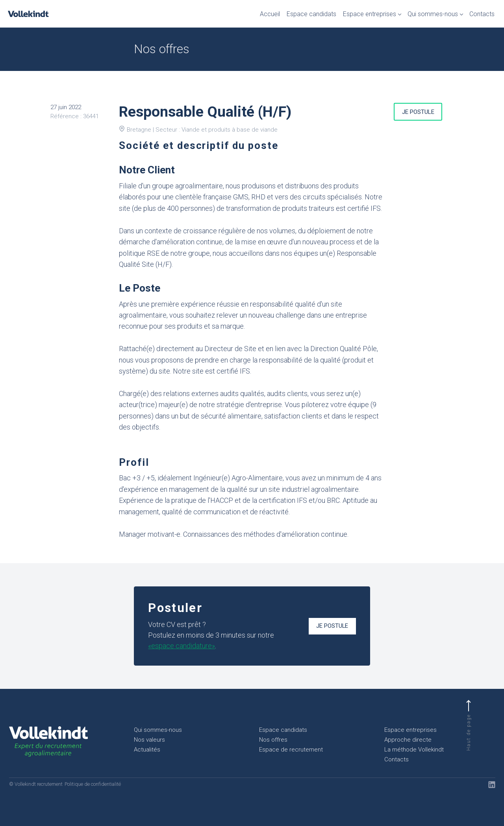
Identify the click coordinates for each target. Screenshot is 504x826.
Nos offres (273, 740)
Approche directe (408, 740)
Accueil (270, 14)
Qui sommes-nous (433, 14)
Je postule (418, 112)
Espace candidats (311, 14)
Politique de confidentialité (93, 784)
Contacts (482, 14)
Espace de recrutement (291, 750)
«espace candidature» (182, 646)
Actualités (147, 750)
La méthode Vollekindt (414, 750)
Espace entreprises (370, 14)
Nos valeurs (149, 740)
